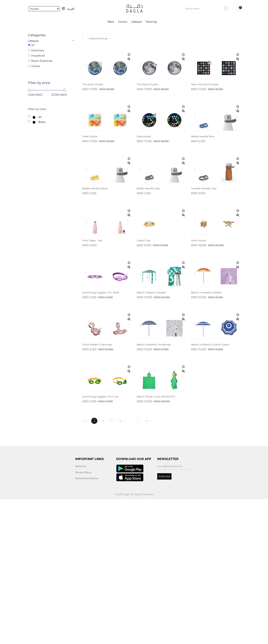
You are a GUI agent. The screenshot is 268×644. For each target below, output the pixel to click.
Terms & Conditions (87, 623)
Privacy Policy (83, 617)
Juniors (123, 22)
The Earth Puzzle (93, 105)
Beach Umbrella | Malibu (207, 396)
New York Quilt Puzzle (205, 105)
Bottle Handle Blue (203, 177)
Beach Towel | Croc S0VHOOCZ (157, 541)
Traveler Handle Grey (204, 250)
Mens (111, 22)
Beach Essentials (42, 61)
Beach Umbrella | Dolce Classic (211, 468)
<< (86, 566)
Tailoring (151, 22)
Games (36, 66)
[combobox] (100, 38)
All (33, 45)
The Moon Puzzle (147, 105)
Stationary (38, 50)
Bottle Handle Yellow (96, 250)
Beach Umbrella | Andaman (154, 468)
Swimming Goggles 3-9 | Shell (102, 396)
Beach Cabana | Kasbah (151, 396)
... (129, 566)
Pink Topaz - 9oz (93, 323)
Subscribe (164, 621)
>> (147, 566)
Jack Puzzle (198, 323)
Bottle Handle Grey (149, 250)
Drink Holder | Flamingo (98, 468)
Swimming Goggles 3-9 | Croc (102, 541)
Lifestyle (136, 22)
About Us (81, 611)
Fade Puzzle (90, 177)
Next (127, 75)
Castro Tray (144, 323)
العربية (71, 9)
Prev (87, 75)
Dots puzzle (144, 177)
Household (38, 56)
